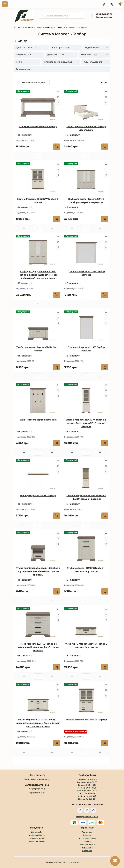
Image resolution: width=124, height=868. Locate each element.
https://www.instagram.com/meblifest (87, 810)
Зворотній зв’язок (87, 844)
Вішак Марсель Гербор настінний (38, 420)
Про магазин (87, 832)
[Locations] (104, 4)
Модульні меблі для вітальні (49, 28)
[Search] (42, 16)
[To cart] (56, 147)
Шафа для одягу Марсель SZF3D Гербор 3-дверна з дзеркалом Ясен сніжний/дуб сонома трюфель (38, 275)
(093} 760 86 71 (104, 14)
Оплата (87, 841)
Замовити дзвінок (104, 17)
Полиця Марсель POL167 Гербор (38, 496)
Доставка (87, 835)
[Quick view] (58, 92)
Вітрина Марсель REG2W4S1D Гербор (86, 720)
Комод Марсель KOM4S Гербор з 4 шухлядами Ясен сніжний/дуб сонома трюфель (38, 647)
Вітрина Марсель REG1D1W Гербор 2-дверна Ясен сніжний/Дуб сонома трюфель (86, 423)
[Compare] (58, 103)
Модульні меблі (37, 838)
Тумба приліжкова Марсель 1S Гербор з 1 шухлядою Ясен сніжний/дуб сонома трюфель (38, 571)
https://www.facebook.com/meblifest (80, 810)
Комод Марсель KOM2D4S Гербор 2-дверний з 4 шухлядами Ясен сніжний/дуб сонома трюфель (38, 723)
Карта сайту (87, 848)
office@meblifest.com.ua (87, 817)
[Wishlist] (58, 97)
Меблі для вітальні (26, 28)
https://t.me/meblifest (93, 810)
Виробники (87, 851)
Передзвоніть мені (37, 793)
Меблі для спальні (37, 841)
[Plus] (52, 156)
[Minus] (24, 156)
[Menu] (5, 4)
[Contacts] (112, 4)
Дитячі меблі (37, 832)
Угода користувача (87, 838)
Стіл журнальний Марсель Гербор (38, 127)
